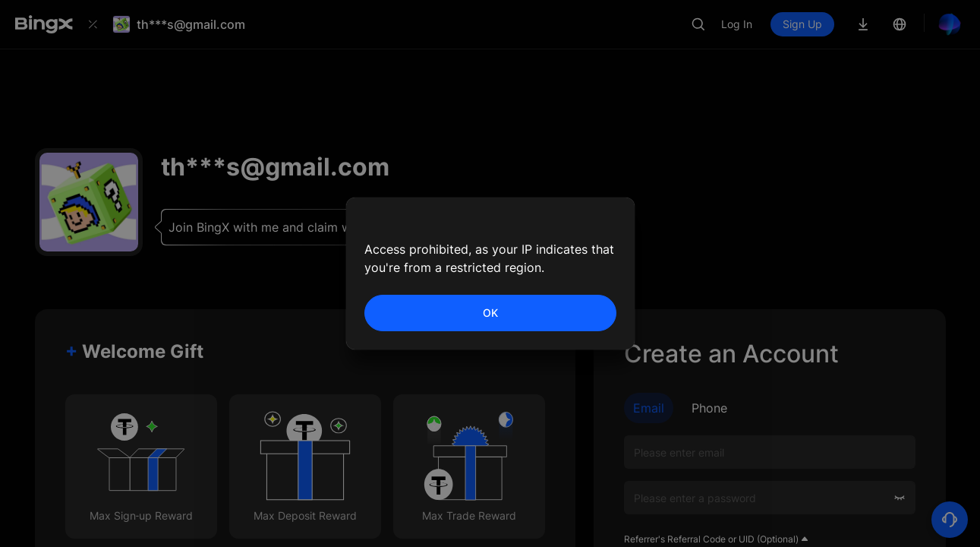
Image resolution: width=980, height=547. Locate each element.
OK (490, 313)
